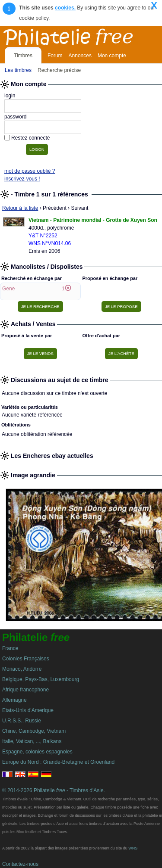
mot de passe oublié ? (30, 171)
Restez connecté (30, 138)
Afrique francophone (25, 690)
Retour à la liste (20, 208)
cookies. (65, 8)
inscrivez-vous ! (22, 179)
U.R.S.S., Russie (22, 721)
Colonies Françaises (26, 659)
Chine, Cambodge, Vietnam (34, 731)
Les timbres (18, 70)
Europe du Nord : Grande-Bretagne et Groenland (58, 762)
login (10, 96)
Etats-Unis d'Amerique (28, 710)
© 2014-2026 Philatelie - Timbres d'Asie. (54, 790)
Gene (8, 289)
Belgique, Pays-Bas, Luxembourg (41, 679)
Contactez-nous (20, 864)
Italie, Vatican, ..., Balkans (32, 741)
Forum (55, 56)
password (15, 117)
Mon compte (112, 56)
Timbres (23, 56)
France (10, 648)
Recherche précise (59, 70)
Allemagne (14, 700)
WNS (133, 848)
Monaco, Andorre (22, 669)
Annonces (80, 56)
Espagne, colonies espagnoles (37, 752)
